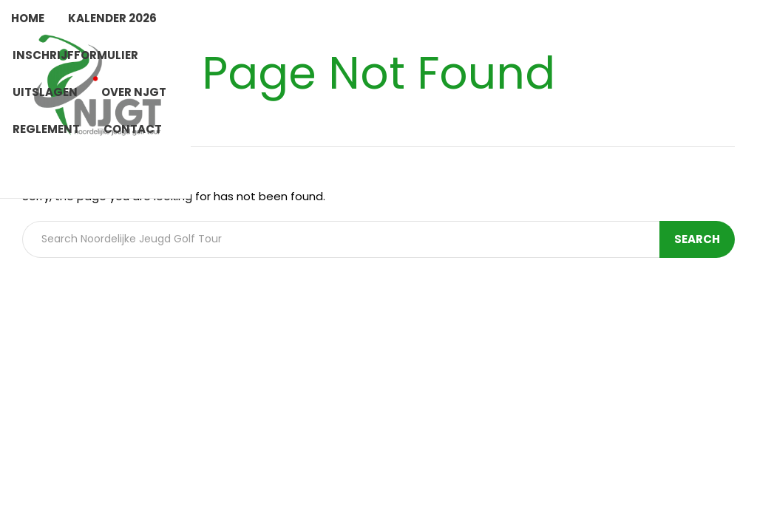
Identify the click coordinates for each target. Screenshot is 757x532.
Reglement (46, 129)
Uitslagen (45, 92)
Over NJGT (134, 92)
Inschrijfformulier (75, 55)
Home (28, 18)
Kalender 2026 (112, 18)
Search (697, 239)
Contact (133, 129)
